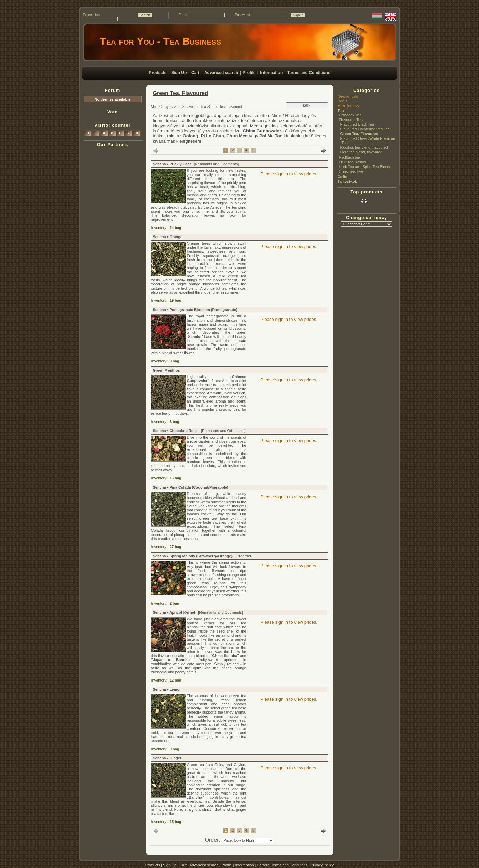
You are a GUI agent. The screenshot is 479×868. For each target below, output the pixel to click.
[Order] (248, 840)
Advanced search (204, 865)
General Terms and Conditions (282, 865)
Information (244, 865)
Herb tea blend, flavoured (362, 152)
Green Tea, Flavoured (360, 134)
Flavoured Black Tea (357, 124)
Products (153, 865)
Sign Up (170, 865)
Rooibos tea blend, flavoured (364, 147)
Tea (179, 107)
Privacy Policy (322, 865)
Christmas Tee (351, 171)
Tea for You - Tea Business (161, 41)
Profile (227, 865)
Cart (183, 865)
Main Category (162, 107)
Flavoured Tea (195, 107)
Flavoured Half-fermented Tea (365, 129)
